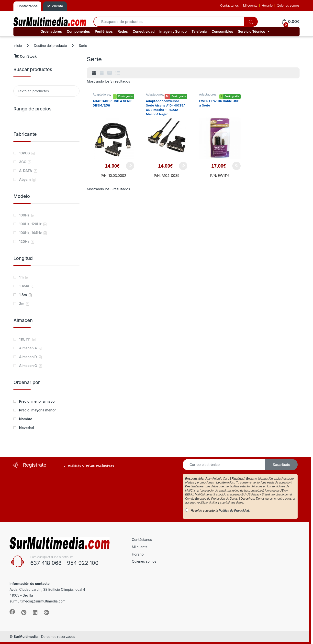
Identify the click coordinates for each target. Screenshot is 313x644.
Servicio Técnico (254, 32)
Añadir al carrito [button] (130, 166)
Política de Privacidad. (234, 511)
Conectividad (143, 31)
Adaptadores (101, 94)
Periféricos (104, 31)
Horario (267, 5)
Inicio (18, 46)
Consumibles (222, 31)
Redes (123, 31)
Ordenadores (51, 31)
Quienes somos (288, 5)
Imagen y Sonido (173, 31)
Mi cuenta (250, 5)
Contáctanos (229, 5)
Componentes (78, 31)
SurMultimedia (26, 637)
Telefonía (199, 31)
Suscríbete (281, 465)
